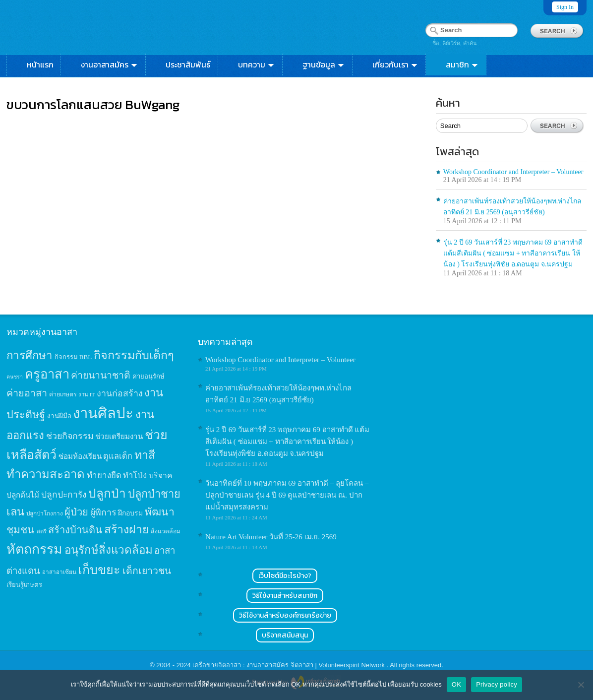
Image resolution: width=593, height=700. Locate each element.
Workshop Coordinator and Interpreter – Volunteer (513, 172)
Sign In (565, 7)
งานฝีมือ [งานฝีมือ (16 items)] (59, 416)
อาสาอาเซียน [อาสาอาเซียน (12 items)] (59, 572)
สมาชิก (462, 64)
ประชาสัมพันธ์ (188, 64)
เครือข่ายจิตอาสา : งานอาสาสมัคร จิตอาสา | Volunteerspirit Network (289, 665)
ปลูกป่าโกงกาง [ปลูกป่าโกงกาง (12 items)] (45, 514)
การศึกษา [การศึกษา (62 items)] (30, 355)
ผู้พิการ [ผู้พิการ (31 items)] (103, 512)
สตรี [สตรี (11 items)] (42, 531)
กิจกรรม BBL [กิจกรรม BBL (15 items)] (73, 357)
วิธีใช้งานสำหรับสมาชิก (285, 596)
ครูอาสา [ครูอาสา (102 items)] (47, 374)
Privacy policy (497, 684)
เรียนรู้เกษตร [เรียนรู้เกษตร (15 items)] (24, 585)
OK (456, 684)
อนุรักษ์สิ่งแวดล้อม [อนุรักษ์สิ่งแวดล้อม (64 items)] (109, 550)
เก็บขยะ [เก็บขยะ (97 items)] (99, 570)
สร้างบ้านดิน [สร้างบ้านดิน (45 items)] (75, 530)
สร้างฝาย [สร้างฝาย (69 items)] (127, 529)
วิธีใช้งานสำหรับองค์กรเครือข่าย (285, 615)
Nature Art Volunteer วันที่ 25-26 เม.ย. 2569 (271, 537)
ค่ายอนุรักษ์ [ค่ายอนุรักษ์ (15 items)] (148, 376)
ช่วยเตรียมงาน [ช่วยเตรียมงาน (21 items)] (119, 436)
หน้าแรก (40, 64)
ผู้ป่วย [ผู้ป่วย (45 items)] (76, 512)
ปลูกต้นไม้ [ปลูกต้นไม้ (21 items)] (23, 495)
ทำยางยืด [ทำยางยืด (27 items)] (104, 476)
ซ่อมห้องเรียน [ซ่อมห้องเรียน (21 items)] (80, 456)
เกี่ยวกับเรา (395, 64)
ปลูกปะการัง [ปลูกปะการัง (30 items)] (64, 495)
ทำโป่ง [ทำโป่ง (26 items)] (135, 476)
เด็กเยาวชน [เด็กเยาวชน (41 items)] (147, 571)
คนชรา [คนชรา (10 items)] (15, 377)
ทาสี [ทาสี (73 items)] (145, 455)
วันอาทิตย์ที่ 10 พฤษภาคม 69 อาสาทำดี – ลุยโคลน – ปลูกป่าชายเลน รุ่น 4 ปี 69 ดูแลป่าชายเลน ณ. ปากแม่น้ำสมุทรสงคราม (287, 495)
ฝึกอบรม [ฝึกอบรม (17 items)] (130, 513)
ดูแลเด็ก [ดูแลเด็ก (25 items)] (118, 456)
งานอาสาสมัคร (110, 64)
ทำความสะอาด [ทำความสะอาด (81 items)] (46, 474)
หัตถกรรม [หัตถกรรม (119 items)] (34, 549)
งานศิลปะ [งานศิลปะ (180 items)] (103, 413)
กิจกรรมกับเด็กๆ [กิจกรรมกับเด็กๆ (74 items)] (134, 355)
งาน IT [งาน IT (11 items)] (87, 394)
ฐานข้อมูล (324, 64)
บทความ (257, 64)
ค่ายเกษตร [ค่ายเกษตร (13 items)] (63, 394)
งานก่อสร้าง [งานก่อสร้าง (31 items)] (120, 393)
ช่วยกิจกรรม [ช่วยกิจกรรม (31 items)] (70, 436)
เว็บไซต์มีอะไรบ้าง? (285, 576)
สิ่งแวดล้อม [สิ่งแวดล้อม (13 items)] (166, 531)
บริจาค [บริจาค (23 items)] (161, 476)
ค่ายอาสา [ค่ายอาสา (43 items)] (27, 393)
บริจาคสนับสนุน (285, 635)
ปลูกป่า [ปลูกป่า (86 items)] (107, 493)
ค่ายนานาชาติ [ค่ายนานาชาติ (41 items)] (101, 375)
